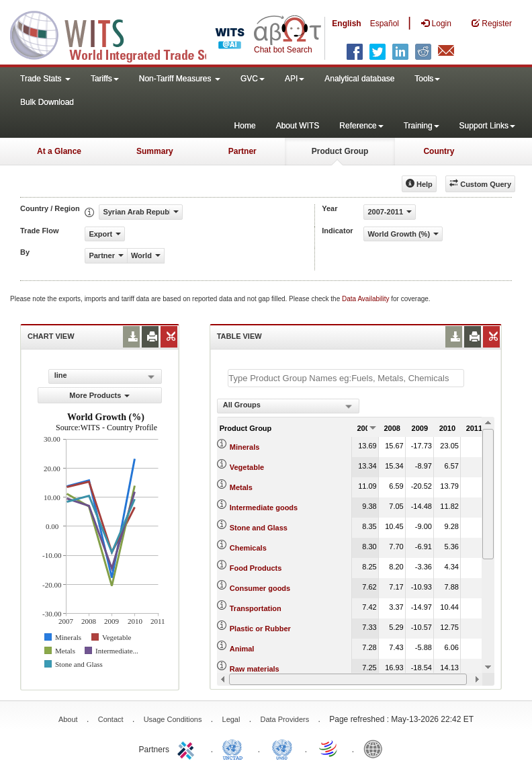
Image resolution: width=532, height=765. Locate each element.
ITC (188, 748)
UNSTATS (282, 748)
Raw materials (255, 669)
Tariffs (105, 79)
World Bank (376, 748)
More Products (99, 395)
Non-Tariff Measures (180, 79)
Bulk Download (47, 102)
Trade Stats (45, 79)
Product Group (340, 151)
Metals (241, 487)
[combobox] (288, 406)
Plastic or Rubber (260, 629)
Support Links (487, 126)
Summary (155, 151)
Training (422, 126)
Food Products (256, 568)
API (295, 79)
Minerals (245, 447)
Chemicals (248, 548)
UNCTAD (235, 748)
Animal (242, 649)
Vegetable (247, 467)
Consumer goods (260, 588)
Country (439, 151)
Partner (242, 151)
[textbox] (346, 378)
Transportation (256, 608)
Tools (427, 79)
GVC (253, 79)
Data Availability (366, 299)
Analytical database (359, 79)
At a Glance (59, 151)
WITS (134, 34)
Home (245, 126)
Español (385, 24)
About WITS (298, 126)
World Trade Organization (329, 748)
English (346, 24)
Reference (361, 126)
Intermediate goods (264, 508)
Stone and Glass (259, 528)
